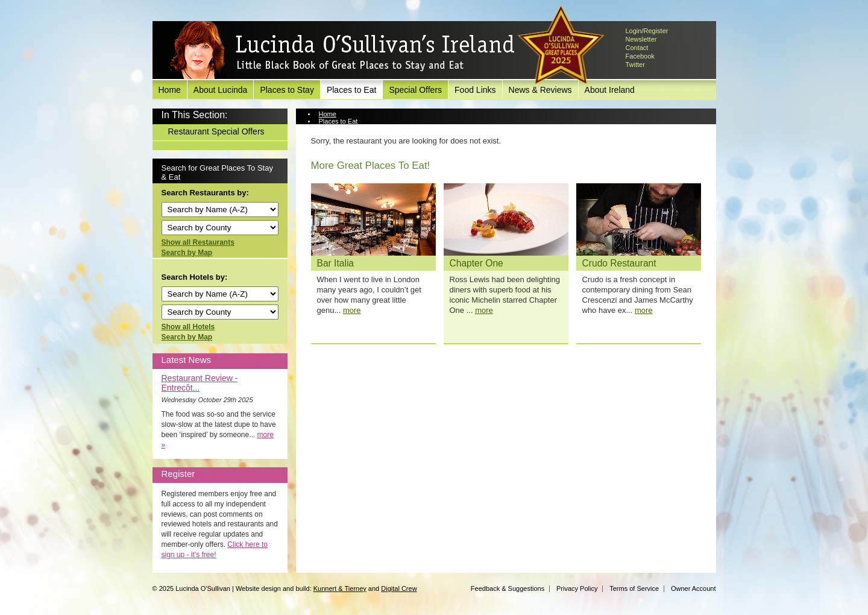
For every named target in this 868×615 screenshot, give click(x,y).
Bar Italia (336, 263)
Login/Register (647, 31)
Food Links (475, 90)
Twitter (635, 65)
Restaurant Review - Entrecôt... (200, 383)
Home (170, 90)
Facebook (640, 56)
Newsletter (641, 39)
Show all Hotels (188, 327)
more (352, 310)
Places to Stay (287, 90)
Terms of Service (634, 588)
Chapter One (476, 263)
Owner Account (693, 588)
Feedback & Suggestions (508, 588)
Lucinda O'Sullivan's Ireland (342, 51)
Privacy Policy (577, 588)
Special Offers (415, 90)
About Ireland (610, 90)
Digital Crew (399, 588)
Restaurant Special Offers (216, 131)
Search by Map (187, 253)
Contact (637, 48)
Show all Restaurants (198, 242)
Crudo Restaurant (619, 263)
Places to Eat (352, 90)
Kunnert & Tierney (340, 588)
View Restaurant (343, 128)
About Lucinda (221, 90)
